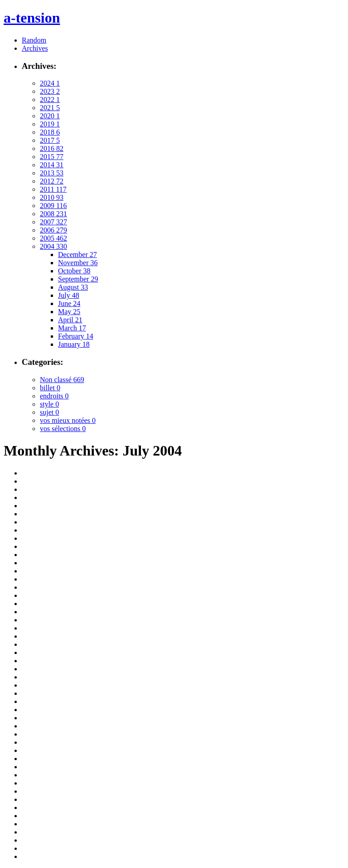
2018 (50, 132)
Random (34, 40)
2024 (50, 83)
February (76, 336)
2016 (52, 148)
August (73, 287)
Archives (35, 48)
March (72, 328)
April (70, 320)
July (69, 295)
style (49, 404)
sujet (49, 412)
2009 (53, 206)
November (78, 263)
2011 (53, 189)
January (74, 344)
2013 (52, 173)
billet (50, 388)
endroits (54, 396)
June (69, 303)
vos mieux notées (68, 420)
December (77, 255)
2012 (52, 181)
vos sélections (63, 429)
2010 (52, 197)
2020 (50, 116)
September (78, 279)
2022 (50, 99)
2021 (50, 108)
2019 (50, 124)
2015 (52, 157)
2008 (53, 214)
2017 (50, 140)
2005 (53, 238)
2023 (50, 91)
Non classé (62, 380)
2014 (52, 165)
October (74, 271)
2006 (53, 230)
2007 (53, 222)
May (69, 312)
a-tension (32, 18)
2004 (53, 246)
